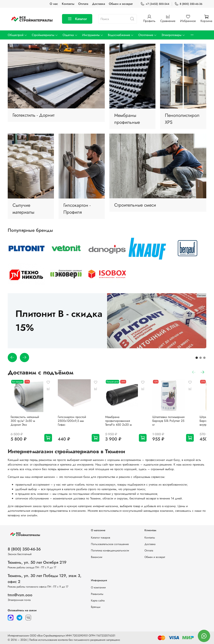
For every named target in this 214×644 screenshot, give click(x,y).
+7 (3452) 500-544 (155, 4)
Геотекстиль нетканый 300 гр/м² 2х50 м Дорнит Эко (25, 423)
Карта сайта (98, 600)
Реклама (201, 295)
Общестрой (17, 35)
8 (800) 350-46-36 (188, 4)
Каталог (77, 19)
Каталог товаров (101, 538)
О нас (54, 4)
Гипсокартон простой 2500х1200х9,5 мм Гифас (76, 423)
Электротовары (173, 35)
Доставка (99, 4)
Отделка (70, 35)
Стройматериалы (45, 35)
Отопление (148, 35)
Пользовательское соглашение (110, 544)
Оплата (83, 4)
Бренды (96, 607)
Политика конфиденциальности (110, 550)
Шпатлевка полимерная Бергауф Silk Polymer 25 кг (179, 423)
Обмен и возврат (121, 4)
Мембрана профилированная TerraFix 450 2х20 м (128, 425)
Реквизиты (97, 594)
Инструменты (93, 35)
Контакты (68, 4)
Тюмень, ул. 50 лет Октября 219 (37, 562)
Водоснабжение (121, 35)
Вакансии (97, 557)
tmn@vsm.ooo (20, 595)
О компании (98, 587)
